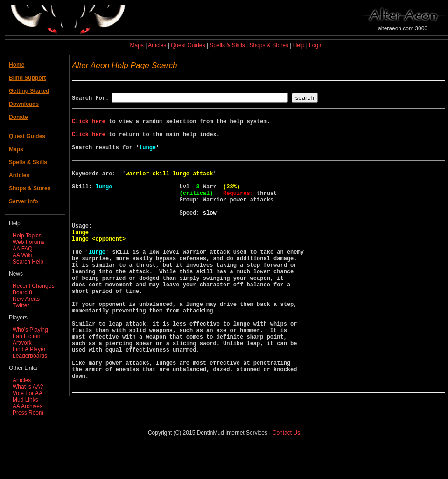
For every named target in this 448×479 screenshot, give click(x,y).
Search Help (28, 262)
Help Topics (27, 236)
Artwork (22, 343)
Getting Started (29, 91)
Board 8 (22, 292)
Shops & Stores (269, 45)
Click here (89, 125)
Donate (18, 117)
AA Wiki (22, 255)
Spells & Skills (227, 45)
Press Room (28, 413)
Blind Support (27, 78)
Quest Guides (188, 45)
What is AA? (28, 387)
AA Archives (28, 406)
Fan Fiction (26, 336)
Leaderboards (30, 356)
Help (299, 45)
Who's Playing (30, 330)
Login (316, 45)
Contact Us (286, 465)
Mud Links (25, 400)
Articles (157, 45)
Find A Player (29, 349)
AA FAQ (23, 249)
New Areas (26, 299)
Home (17, 65)
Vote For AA (28, 393)
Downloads (24, 104)
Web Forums (28, 242)
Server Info (24, 201)
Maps (137, 45)
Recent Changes (33, 286)
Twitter (21, 305)
